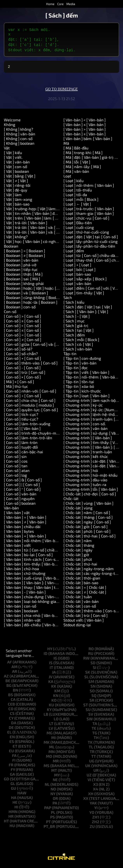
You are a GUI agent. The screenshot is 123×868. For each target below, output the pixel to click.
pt (48, 823)
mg (50, 734)
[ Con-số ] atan (17, 472)
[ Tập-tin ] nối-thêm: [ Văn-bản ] (91, 378)
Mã (66, 145)
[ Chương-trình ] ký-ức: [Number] (92, 411)
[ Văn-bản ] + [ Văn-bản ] (25, 537)
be (8, 682)
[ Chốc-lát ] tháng (79, 547)
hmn (13, 813)
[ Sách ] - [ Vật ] (77, 318)
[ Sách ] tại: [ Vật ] (79, 332)
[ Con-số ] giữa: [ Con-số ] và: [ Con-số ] (37, 346)
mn (52, 753)
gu (14, 790)
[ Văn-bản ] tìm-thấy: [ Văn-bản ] (32, 565)
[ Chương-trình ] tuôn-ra (85, 486)
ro (91, 650)
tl (91, 748)
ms (47, 767)
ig (55, 660)
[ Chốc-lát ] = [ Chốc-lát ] (85, 589)
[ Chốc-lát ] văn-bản (81, 603)
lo (56, 720)
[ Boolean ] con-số (20, 308)
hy (50, 650)
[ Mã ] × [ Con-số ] (19, 383)
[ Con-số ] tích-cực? (21, 416)
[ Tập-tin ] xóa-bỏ (79, 388)
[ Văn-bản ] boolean (21, 612)
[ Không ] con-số (18, 140)
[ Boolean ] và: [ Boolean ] (26, 294)
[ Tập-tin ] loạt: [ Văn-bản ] (87, 397)
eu (11, 752)
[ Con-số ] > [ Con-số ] (22, 318)
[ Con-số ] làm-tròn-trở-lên (28, 439)
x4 (96, 790)
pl (53, 814)
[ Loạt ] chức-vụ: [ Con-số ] (86, 220)
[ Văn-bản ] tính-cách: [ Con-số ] (32, 561)
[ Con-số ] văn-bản (20, 495)
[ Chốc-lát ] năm (78, 542)
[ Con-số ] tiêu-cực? (21, 421)
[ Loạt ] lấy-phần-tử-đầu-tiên (89, 248)
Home (50, 4)
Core (60, 4)
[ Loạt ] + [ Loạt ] (77, 266)
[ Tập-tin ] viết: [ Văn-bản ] (86, 374)
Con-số (10, 313)
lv (51, 730)
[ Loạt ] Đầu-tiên (78, 224)
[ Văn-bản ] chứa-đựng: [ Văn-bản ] (34, 598)
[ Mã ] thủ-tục (16, 388)
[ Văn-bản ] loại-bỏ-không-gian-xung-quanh (43, 603)
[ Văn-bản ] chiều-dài (22, 528)
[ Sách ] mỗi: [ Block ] (81, 341)
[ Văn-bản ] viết (17, 547)
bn (15, 692)
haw (22, 794)
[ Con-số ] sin (15, 458)
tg (95, 734)
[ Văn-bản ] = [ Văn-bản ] (25, 519)
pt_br (49, 828)
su (88, 711)
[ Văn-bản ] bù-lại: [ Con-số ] (28, 556)
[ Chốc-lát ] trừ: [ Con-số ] (86, 617)
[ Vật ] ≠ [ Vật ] (16, 182)
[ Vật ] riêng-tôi (17, 187)
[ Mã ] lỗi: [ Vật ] (77, 163)
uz (89, 776)
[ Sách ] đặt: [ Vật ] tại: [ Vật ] (88, 308)
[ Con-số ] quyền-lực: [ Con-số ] (31, 411)
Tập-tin (70, 355)
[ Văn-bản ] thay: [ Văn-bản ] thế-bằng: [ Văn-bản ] (48, 589)
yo (92, 814)
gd (7, 780)
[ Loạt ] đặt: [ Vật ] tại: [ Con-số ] (91, 238)
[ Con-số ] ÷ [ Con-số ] (22, 397)
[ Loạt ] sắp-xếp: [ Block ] (85, 280)
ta (95, 725)
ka (51, 683)
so (92, 692)
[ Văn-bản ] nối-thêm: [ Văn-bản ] (33, 542)
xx (86, 800)
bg (9, 687)
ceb (11, 706)
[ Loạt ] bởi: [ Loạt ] (80, 271)
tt (94, 758)
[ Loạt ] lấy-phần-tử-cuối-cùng (90, 243)
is (51, 664)
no (53, 790)
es (12, 743)
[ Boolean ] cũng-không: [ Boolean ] (34, 299)
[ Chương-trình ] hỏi (81, 472)
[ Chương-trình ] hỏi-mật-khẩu (90, 477)
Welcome (12, 121)
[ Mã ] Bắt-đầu (76, 149)
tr (92, 753)
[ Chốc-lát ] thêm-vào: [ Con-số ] (92, 612)
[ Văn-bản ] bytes (19, 533)
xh (91, 795)
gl (13, 785)
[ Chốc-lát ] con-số (80, 608)
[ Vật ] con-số (15, 168)
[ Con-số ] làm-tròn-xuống (27, 425)
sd (93, 664)
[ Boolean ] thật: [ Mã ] (23, 276)
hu (12, 827)
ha (14, 799)
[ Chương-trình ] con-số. (85, 425)
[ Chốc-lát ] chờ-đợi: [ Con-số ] (90, 495)
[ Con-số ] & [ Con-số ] (23, 481)
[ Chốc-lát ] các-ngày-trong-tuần (93, 575)
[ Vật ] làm (13, 196)
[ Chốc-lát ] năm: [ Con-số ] (87, 514)
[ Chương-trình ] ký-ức (83, 407)
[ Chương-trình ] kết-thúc (86, 458)
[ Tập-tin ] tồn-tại (79, 383)
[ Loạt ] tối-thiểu (78, 191)
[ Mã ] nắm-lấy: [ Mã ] (82, 168)
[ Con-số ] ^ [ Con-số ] (22, 491)
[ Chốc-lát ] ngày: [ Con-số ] (87, 523)
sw (90, 720)
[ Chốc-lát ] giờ (76, 556)
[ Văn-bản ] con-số (20, 608)
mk (47, 744)
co (11, 710)
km (57, 692)
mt (54, 772)
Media (71, 4)
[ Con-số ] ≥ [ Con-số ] (22, 322)
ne (55, 781)
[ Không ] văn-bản (20, 135)
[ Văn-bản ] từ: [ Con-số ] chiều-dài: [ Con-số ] (43, 551)
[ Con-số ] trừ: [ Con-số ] (25, 374)
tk (90, 744)
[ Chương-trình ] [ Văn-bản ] (88, 439)
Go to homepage (62, 91)
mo (49, 758)
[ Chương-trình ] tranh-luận (88, 453)
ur (96, 772)
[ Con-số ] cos (16, 463)
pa (55, 804)
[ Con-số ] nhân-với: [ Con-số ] (30, 393)
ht (6, 822)
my (57, 776)
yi (96, 809)
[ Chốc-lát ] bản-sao (81, 584)
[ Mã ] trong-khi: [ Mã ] (83, 154)
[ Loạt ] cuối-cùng (79, 229)
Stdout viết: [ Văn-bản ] (84, 622)
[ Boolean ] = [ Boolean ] (25, 252)
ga (12, 776)
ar (15, 673)
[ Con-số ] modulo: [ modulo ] (29, 407)
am (14, 668)
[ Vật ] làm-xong (18, 201)
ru (91, 655)
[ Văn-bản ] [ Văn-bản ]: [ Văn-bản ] (34, 584)
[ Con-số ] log (15, 477)
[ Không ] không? (18, 131)
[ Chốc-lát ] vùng (78, 509)
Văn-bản (11, 509)
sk (88, 674)
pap (48, 809)
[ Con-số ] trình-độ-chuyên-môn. (33, 435)
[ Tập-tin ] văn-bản (80, 364)
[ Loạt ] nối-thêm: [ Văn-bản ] (89, 187)
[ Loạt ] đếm (74, 252)
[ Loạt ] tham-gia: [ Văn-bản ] (89, 215)
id (46, 655)
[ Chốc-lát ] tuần (78, 598)
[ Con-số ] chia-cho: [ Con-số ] (30, 402)
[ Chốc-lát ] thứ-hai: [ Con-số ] (90, 537)
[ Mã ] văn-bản (76, 173)
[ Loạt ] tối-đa (75, 196)
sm (91, 683)
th (96, 739)
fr (11, 766)
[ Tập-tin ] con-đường (82, 360)
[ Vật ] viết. (13, 159)
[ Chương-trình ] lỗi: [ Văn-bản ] (91, 491)
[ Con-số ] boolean (20, 505)
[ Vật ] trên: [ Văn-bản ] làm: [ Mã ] (33, 220)
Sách (68, 299)
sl (87, 678)
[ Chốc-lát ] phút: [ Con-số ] (87, 533)
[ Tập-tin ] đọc (76, 369)
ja (54, 674)
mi (54, 739)
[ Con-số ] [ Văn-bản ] (22, 430)
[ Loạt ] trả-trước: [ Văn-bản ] (89, 210)
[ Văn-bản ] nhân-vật (22, 622)
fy (13, 771)
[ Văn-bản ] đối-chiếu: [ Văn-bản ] (33, 626)
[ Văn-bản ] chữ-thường (25, 575)
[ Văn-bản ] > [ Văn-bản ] (85, 131)
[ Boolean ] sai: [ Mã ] (22, 280)
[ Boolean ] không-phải (24, 285)
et (15, 748)
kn (56, 697)
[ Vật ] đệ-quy (16, 191)
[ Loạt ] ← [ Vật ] (77, 206)
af (10, 663)
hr (11, 818)
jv (51, 678)
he (15, 804)
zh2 (96, 823)
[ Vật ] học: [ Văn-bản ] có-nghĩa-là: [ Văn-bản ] (44, 243)
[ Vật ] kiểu (13, 154)
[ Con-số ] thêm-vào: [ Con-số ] (31, 364)
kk (54, 688)
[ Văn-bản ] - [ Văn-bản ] (25, 594)
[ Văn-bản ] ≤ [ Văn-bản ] (85, 126)
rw (87, 660)
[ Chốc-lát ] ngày (78, 551)
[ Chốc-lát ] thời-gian (82, 580)
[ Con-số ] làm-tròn (21, 444)
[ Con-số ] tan (16, 467)
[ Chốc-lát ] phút (78, 561)
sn (93, 688)
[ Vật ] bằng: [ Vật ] (20, 177)
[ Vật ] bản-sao (17, 206)
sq (94, 697)
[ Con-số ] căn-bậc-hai (23, 453)
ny (53, 795)
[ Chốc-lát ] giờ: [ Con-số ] (86, 528)
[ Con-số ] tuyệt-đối (21, 449)
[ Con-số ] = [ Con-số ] (23, 336)
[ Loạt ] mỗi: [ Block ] (81, 201)
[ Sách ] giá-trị (76, 327)
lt (51, 725)
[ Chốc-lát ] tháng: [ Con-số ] (88, 519)
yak (93, 804)
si (95, 669)
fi (14, 762)
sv (91, 716)
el (9, 734)
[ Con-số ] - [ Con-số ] (22, 369)
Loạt (67, 177)
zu (92, 828)
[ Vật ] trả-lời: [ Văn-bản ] (26, 224)
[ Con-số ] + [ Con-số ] (22, 360)
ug (92, 762)
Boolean (11, 248)
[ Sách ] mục (74, 322)
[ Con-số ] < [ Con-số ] (22, 327)
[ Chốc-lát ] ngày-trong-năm (89, 570)
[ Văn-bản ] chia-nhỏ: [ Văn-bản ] (32, 617)
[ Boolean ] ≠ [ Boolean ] (25, 257)
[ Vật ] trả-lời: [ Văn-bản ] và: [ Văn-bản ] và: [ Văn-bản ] (52, 234)
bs (11, 696)
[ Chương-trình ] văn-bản (86, 430)
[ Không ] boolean (19, 145)
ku (51, 706)
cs (12, 715)
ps (53, 819)
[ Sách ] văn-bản (78, 350)
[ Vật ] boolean (16, 173)
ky (49, 711)
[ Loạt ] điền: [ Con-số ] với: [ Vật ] (92, 290)
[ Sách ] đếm (74, 336)
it (51, 669)
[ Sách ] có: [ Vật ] (78, 346)
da (14, 724)
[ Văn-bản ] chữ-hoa (21, 570)
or (55, 800)
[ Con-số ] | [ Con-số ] (22, 486)
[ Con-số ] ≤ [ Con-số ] (22, 332)
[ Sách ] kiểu (74, 304)
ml (52, 748)
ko (54, 702)
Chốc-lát (71, 500)
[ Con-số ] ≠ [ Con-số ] (23, 341)
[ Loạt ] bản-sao (77, 276)
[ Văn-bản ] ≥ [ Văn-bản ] (85, 135)
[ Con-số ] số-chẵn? (21, 355)
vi (89, 781)
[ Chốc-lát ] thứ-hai (80, 565)
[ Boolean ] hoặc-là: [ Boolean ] (31, 304)
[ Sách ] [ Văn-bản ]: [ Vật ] (86, 313)
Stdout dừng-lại (77, 626)
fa (14, 757)
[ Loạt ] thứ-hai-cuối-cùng (86, 234)
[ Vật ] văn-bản (17, 163)
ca (13, 701)
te (94, 730)
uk (88, 767)
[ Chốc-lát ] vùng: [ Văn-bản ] (88, 505)
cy (11, 720)
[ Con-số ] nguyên (19, 500)
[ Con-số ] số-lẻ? (18, 350)
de (11, 729)
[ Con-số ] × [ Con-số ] (22, 378)
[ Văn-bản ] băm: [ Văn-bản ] (88, 140)
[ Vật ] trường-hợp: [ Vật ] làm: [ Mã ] (35, 210)
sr (92, 702)
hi (16, 808)
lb (46, 716)
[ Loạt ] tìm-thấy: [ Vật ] (84, 294)
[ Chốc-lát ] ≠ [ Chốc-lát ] (85, 594)
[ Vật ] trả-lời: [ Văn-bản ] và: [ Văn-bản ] (39, 229)
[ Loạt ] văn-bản (77, 285)
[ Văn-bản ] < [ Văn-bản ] (85, 121)
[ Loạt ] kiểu (73, 182)
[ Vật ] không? (16, 238)
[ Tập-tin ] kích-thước (82, 393)
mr (56, 762)
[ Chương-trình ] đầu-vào (85, 481)
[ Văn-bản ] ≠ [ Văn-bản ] (25, 523)
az (6, 677)
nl (47, 786)
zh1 (96, 819)
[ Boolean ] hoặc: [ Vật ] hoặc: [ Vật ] (34, 290)
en (12, 738)
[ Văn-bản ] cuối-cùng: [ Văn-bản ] (33, 580)
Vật (7, 149)
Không (10, 126)
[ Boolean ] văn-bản (21, 262)
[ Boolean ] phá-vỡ (20, 266)
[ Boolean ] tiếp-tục (21, 271)
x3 (96, 786)
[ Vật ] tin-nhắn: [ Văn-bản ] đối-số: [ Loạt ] (41, 215)
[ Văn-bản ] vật (17, 514)
